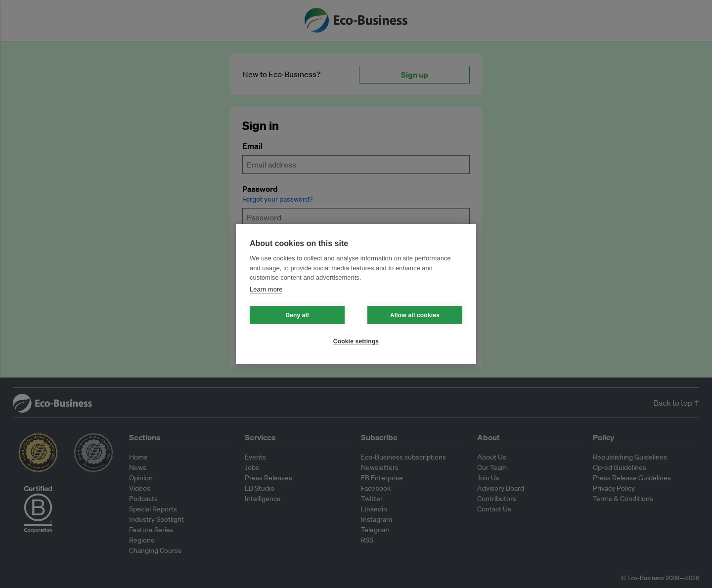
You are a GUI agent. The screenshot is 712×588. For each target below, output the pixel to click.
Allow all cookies (415, 315)
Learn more (266, 289)
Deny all (297, 315)
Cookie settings (356, 341)
